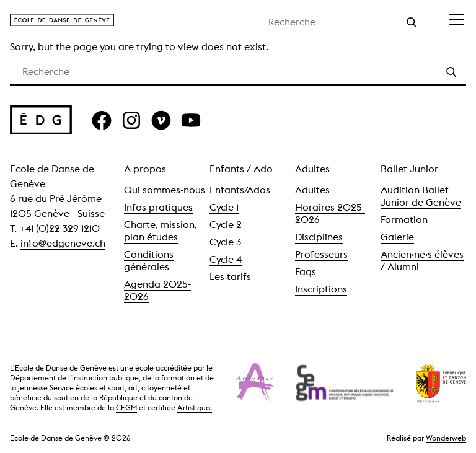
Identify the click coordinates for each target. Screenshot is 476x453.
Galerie (397, 237)
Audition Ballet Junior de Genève (421, 196)
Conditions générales (149, 261)
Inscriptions (321, 289)
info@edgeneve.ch (63, 243)
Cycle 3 (225, 242)
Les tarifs (230, 277)
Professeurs (321, 254)
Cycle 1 (224, 207)
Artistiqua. (195, 407)
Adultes (312, 190)
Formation (404, 220)
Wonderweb (446, 438)
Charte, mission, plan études (161, 231)
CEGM (126, 407)
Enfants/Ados (240, 190)
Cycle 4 (226, 259)
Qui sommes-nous (165, 190)
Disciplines (319, 237)
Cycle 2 (226, 225)
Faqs (306, 272)
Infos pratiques (158, 207)
